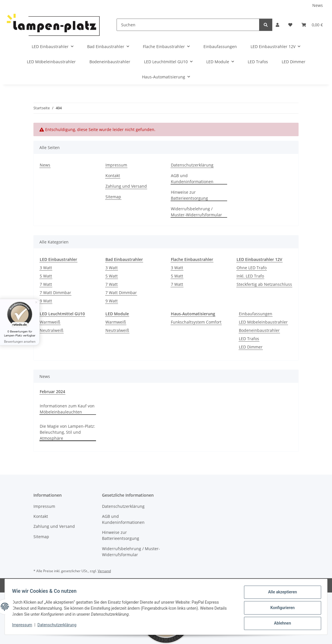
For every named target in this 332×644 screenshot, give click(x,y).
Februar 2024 (52, 392)
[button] (277, 25)
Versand (104, 571)
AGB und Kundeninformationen (192, 179)
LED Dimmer (251, 347)
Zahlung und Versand (126, 186)
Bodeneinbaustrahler (259, 330)
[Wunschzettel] (290, 25)
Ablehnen (280, 624)
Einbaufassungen (256, 314)
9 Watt (46, 301)
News (318, 5)
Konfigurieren (280, 609)
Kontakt (113, 176)
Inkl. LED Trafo (250, 276)
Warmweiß (50, 322)
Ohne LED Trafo (252, 268)
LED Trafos (249, 339)
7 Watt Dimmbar (55, 293)
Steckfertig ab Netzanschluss (264, 284)
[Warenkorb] (312, 25)
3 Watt (46, 268)
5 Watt (46, 276)
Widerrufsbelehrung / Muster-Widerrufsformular (196, 212)
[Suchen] (188, 25)
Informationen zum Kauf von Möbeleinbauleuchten (67, 409)
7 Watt (46, 284)
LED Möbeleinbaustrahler (263, 322)
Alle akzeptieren (280, 594)
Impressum (24, 626)
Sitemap (113, 197)
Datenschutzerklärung (59, 626)
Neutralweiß (52, 330)
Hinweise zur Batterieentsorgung (189, 195)
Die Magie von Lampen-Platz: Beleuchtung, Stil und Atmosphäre (67, 432)
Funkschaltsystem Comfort (196, 322)
